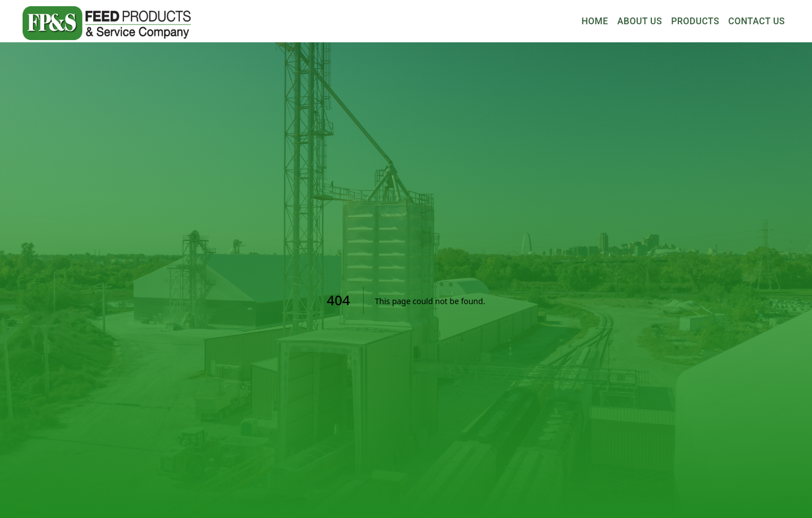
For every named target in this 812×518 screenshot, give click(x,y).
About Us (640, 21)
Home (595, 21)
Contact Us (757, 21)
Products (695, 21)
